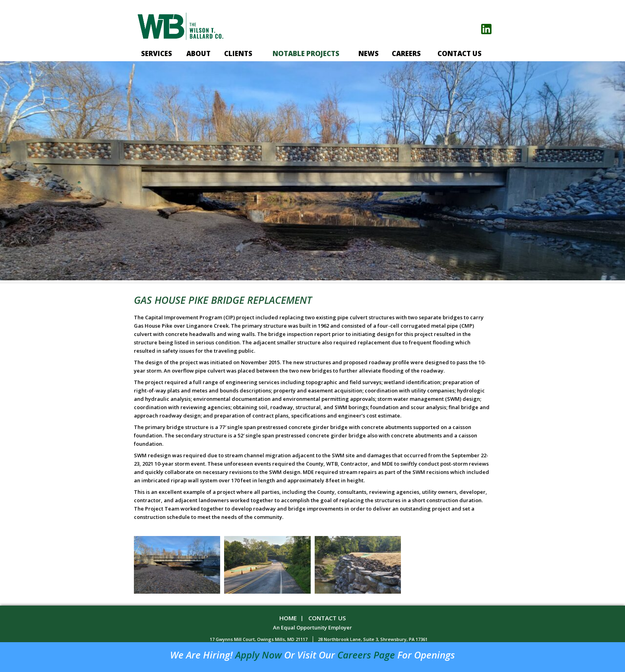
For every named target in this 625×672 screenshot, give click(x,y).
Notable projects (306, 53)
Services (157, 53)
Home (288, 618)
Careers (406, 53)
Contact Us (460, 53)
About (198, 53)
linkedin (486, 29)
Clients (238, 53)
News (369, 53)
